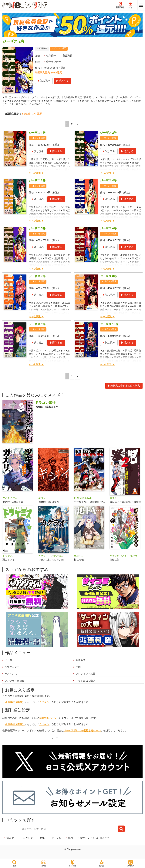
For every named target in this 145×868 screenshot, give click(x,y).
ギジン (42, 499)
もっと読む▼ (36, 174)
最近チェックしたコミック (95, 839)
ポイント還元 (60, 48)
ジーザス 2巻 (108, 134)
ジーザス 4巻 (108, 182)
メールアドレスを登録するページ (82, 732)
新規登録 (120, 5)
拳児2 (113, 499)
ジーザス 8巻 (108, 277)
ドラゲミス (9, 557)
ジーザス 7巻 (37, 277)
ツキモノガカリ (11, 499)
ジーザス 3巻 (37, 182)
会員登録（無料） (15, 703)
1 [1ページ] (67, 125)
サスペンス (11, 675)
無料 (71, 839)
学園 (78, 668)
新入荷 (10, 839)
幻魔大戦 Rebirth (83, 499)
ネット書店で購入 (86, 682)
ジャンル (56, 839)
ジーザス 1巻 (37, 134)
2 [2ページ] (72, 125)
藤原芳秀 (68, 56)
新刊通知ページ (48, 719)
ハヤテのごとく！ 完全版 (123, 557)
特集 (42, 839)
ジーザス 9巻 (37, 325)
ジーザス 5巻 (37, 229)
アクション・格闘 (86, 675)
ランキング (27, 839)
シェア (55, 739)
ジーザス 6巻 (108, 229)
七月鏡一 (51, 56)
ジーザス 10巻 (109, 325)
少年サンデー (53, 62)
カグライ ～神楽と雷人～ (52, 557)
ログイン (130, 5)
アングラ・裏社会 (15, 682)
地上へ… (79, 557)
